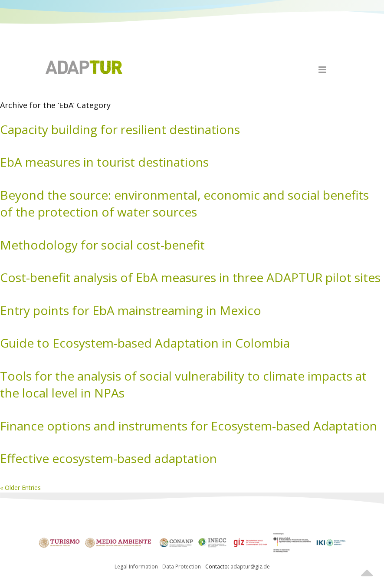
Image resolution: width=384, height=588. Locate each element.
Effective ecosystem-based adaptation (108, 458)
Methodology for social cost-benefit (102, 245)
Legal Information (136, 567)
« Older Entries (20, 488)
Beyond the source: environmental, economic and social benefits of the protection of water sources (184, 203)
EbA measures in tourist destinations (104, 162)
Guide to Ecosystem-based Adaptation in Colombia (145, 343)
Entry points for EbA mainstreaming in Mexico (131, 310)
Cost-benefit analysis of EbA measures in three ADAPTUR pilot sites (190, 277)
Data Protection (182, 567)
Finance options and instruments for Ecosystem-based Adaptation (189, 426)
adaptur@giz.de (250, 567)
